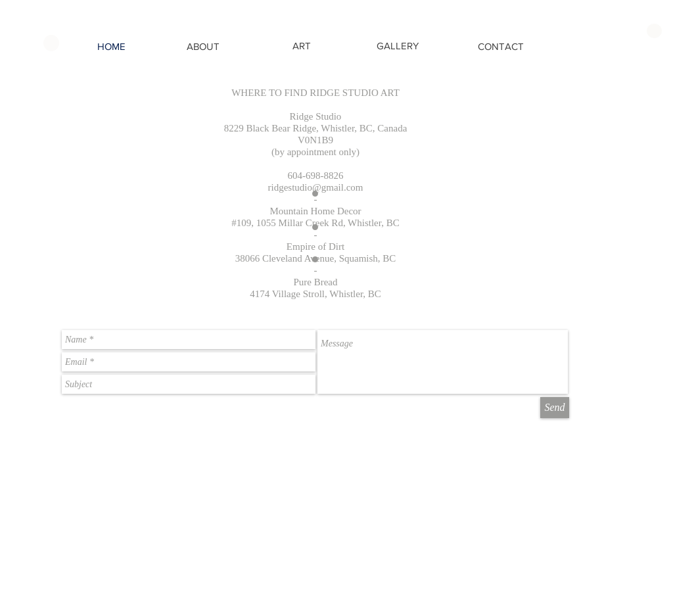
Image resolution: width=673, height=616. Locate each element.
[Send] (555, 408)
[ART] (302, 46)
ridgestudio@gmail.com (315, 187)
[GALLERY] (398, 46)
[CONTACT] (501, 46)
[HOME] (111, 46)
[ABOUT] (203, 46)
